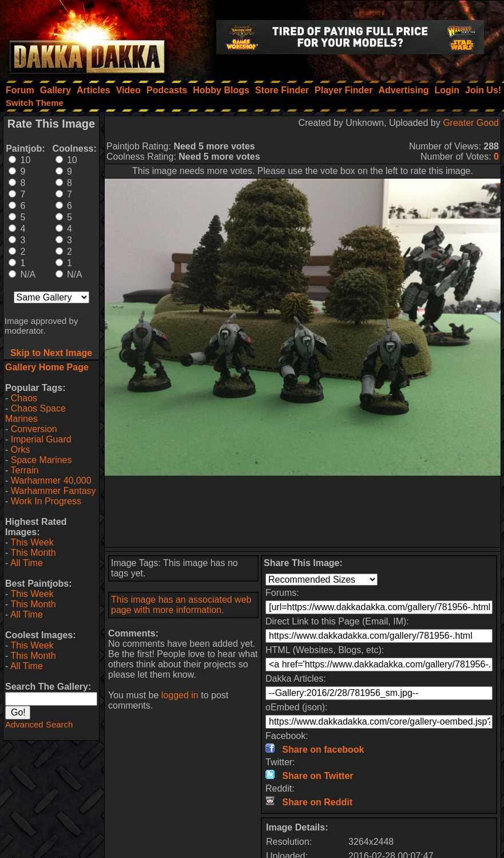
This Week (32, 542)
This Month (33, 553)
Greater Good (471, 123)
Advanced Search (39, 724)
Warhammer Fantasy (53, 491)
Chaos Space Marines (35, 414)
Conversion (34, 429)
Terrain (24, 470)
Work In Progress (46, 501)
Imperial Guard (41, 439)
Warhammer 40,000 (51, 481)
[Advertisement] (303, 511)
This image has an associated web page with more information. (181, 605)
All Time (27, 563)
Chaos (24, 398)
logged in (180, 695)
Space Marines (41, 460)
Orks (21, 450)
